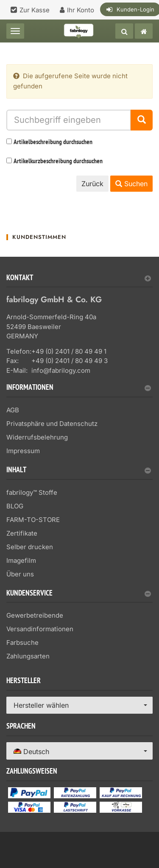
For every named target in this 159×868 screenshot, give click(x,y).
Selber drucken (30, 547)
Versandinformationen (40, 629)
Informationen (79, 388)
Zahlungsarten (28, 656)
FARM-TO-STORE (33, 520)
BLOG (15, 506)
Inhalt (79, 471)
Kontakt (79, 279)
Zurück (92, 184)
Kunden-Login (135, 9)
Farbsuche (22, 642)
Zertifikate (22, 533)
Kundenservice (79, 594)
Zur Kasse (35, 10)
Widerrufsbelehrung (37, 437)
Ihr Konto (81, 10)
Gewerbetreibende (35, 615)
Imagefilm (21, 560)
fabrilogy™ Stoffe (32, 492)
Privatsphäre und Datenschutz (52, 424)
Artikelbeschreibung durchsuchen (53, 142)
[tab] (79, 281)
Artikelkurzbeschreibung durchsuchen (58, 162)
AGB (13, 410)
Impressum (23, 451)
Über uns (20, 574)
